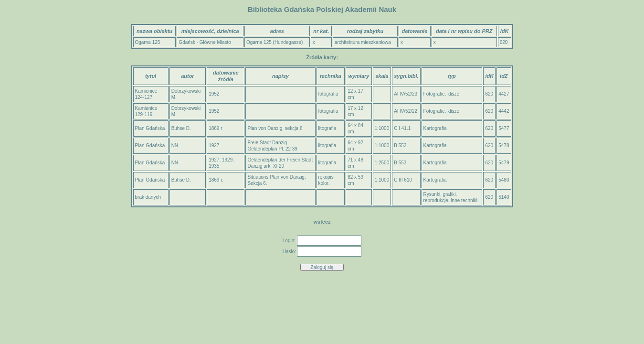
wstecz (322, 222)
